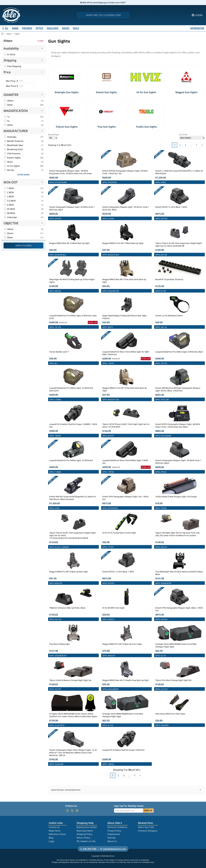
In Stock (10, 54)
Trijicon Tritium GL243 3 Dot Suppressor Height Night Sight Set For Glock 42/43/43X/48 (179, 244)
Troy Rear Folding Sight (60, 644)
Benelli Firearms (14, 141)
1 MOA (9, 188)
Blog (51, 838)
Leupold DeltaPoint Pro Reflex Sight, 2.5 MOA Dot (71, 460)
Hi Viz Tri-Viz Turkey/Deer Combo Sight (119, 533)
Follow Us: (71, 806)
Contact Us (54, 827)
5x (7, 121)
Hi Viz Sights (12, 166)
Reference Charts (57, 834)
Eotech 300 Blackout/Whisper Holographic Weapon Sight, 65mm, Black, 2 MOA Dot (178, 389)
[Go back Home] (2, 34)
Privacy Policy (114, 831)
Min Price (11, 81)
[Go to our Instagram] (77, 811)
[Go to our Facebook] (67, 811)
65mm (9, 233)
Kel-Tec (9, 170)
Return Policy (83, 838)
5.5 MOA (10, 201)
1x (7, 117)
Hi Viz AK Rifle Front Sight (113, 608)
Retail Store (55, 831)
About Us (112, 841)
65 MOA (10, 209)
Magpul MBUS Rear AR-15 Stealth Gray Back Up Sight (126, 680)
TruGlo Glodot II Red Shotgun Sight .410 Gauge (176, 497)
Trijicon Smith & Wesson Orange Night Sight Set (70, 680)
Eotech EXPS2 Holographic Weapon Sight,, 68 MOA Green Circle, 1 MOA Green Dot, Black (178, 425)
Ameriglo (10, 137)
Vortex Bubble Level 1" (59, 352)
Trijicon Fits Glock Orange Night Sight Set (173, 680)
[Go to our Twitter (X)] (72, 811)
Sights (17, 34)
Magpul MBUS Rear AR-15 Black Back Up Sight (69, 243)
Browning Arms (13, 149)
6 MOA (9, 205)
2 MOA (9, 192)
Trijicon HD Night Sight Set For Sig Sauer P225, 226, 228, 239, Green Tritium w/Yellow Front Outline (178, 534)
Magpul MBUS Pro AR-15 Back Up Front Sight (122, 644)
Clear (40, 41)
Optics (9, 34)
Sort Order (192, 137)
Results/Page (53, 137)
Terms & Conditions (117, 827)
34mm (9, 101)
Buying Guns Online (87, 827)
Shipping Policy (84, 834)
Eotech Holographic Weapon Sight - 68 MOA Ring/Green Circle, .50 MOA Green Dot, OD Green (71, 172)
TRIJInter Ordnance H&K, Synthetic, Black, (68, 608)
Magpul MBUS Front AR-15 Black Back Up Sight (123, 243)
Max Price (11, 86)
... (191, 145)
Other (9, 105)
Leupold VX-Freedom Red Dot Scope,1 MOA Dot (123, 750)
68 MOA (10, 213)
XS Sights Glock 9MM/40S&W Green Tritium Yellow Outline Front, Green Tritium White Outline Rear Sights (73, 715)
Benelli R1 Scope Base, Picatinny (169, 279)
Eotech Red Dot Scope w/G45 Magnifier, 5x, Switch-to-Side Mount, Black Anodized (73, 498)
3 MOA (9, 196)
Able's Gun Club (146, 827)
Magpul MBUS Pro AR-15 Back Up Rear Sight (69, 572)
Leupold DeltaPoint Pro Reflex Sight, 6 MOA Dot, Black (179, 352)
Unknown (11, 217)
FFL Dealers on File (86, 841)
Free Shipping (13, 66)
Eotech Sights (12, 158)
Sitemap (111, 838)
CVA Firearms (12, 153)
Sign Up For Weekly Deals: (129, 806)
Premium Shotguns (148, 831)
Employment (114, 834)
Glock (8, 162)
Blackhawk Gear (14, 145)
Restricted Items (85, 831)
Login (52, 841)
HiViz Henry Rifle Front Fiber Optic (170, 714)
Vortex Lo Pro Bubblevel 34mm (169, 316)
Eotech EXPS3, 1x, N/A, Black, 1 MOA (171, 207)
